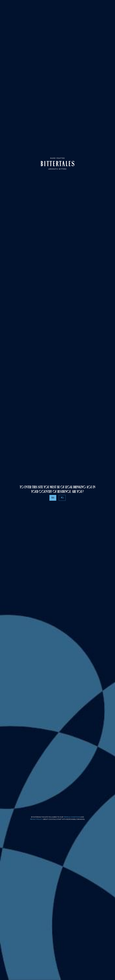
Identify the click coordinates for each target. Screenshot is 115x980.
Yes (53, 498)
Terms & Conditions (72, 817)
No (62, 498)
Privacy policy (36, 819)
